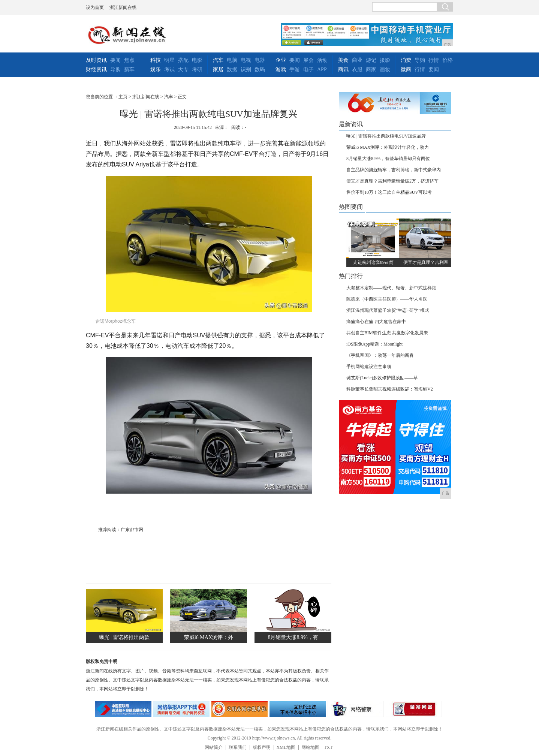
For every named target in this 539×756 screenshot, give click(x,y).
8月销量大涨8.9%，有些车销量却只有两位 (388, 159)
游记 (371, 60)
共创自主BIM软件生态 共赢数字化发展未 (387, 333)
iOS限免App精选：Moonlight (374, 344)
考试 (169, 70)
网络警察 (356, 709)
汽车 (218, 60)
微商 (406, 70)
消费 (406, 60)
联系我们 (238, 747)
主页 (123, 97)
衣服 (357, 70)
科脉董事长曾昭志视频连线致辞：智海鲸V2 (390, 389)
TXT (328, 747)
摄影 (385, 60)
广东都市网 (132, 530)
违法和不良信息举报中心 (123, 709)
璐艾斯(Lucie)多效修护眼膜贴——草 (382, 378)
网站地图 (310, 747)
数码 (260, 70)
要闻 (115, 60)
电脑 (232, 60)
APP (322, 70)
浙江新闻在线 (123, 7)
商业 (357, 60)
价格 (448, 60)
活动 (322, 60)
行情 (434, 60)
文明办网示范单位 (240, 709)
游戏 (281, 70)
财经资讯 (96, 70)
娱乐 (156, 70)
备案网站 (414, 709)
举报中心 (298, 709)
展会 (308, 60)
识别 (246, 70)
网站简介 (214, 747)
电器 (260, 60)
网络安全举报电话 (181, 709)
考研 (197, 70)
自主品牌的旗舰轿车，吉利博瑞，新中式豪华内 (394, 170)
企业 (281, 60)
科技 (156, 60)
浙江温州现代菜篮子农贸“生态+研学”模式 (388, 310)
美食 (343, 60)
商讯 (343, 70)
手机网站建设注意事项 (369, 367)
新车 (129, 70)
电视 (246, 60)
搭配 (183, 60)
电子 (308, 70)
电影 (197, 60)
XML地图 (286, 747)
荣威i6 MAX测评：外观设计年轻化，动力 (388, 147)
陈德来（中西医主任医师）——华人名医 (387, 299)
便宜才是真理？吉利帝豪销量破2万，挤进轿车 (392, 181)
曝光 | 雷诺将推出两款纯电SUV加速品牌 (386, 136)
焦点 (129, 60)
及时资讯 (96, 60)
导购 (115, 70)
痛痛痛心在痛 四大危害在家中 (376, 322)
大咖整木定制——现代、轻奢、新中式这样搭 (391, 288)
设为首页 (95, 7)
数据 (232, 70)
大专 (183, 70)
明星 (169, 60)
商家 (371, 70)
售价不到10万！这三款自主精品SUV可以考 (389, 192)
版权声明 (262, 747)
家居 (218, 70)
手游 (295, 70)
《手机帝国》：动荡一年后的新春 (380, 355)
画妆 (385, 70)
